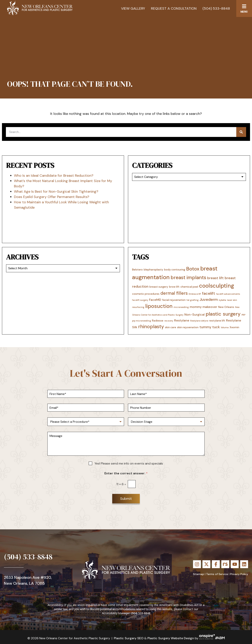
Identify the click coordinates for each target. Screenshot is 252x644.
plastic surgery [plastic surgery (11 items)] (223, 314)
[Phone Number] (166, 408)
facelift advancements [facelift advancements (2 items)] (228, 294)
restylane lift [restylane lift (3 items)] (217, 321)
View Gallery (133, 8)
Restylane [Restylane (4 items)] (182, 320)
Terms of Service (217, 574)
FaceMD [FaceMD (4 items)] (155, 300)
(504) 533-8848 (216, 8)
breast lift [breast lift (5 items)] (215, 278)
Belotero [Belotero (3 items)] (137, 269)
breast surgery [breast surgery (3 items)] (159, 287)
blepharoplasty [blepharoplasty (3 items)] (153, 269)
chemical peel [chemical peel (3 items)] (189, 287)
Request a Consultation (174, 8)
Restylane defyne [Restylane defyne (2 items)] (199, 321)
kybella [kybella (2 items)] (222, 300)
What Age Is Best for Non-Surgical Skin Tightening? (56, 191)
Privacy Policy (239, 574)
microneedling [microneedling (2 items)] (181, 307)
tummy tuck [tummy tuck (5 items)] (210, 327)
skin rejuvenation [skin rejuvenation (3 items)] (188, 327)
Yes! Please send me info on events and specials (129, 463)
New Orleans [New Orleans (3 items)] (226, 307)
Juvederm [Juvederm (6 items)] (209, 299)
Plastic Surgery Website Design (171, 638)
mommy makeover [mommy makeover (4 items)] (203, 307)
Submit (126, 499)
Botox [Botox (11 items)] (193, 269)
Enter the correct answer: (126, 473)
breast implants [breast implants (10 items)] (188, 278)
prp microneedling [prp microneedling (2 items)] (142, 321)
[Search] (241, 132)
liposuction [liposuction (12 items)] (159, 306)
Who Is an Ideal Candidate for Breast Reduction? (54, 176)
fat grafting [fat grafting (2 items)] (193, 300)
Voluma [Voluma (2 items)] (225, 327)
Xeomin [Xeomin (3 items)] (234, 327)
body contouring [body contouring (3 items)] (175, 269)
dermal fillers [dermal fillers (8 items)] (174, 293)
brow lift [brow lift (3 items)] (174, 287)
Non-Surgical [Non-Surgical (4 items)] (195, 315)
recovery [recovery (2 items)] (169, 321)
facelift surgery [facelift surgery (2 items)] (140, 300)
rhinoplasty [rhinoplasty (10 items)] (151, 327)
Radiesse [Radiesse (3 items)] (158, 321)
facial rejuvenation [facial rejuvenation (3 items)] (174, 300)
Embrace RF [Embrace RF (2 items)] (195, 294)
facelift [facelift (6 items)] (209, 293)
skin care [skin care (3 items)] (171, 327)
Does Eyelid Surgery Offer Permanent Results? (52, 197)
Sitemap (199, 574)
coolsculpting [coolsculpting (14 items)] (217, 286)
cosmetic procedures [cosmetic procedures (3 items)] (146, 294)
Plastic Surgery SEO (129, 638)
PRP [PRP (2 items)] (243, 315)
